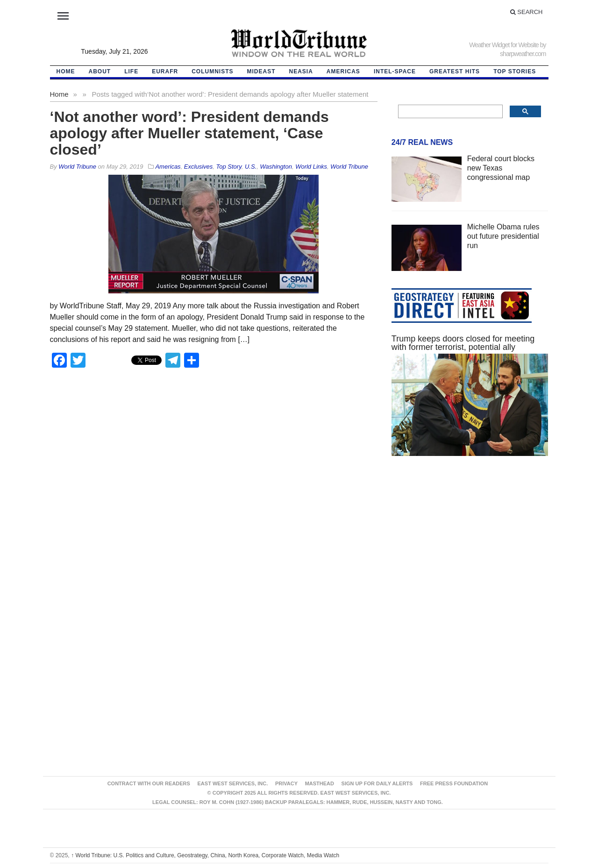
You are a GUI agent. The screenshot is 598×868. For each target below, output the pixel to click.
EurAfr (165, 71)
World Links (311, 167)
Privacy (286, 783)
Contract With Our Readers (149, 783)
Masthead (320, 783)
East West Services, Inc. (233, 783)
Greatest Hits (455, 71)
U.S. (251, 167)
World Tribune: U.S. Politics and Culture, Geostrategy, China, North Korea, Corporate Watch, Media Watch (205, 855)
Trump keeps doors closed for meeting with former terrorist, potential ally (463, 343)
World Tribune (349, 167)
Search (527, 12)
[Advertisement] (470, 552)
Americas (343, 71)
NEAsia (301, 71)
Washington (276, 167)
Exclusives (198, 167)
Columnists (212, 71)
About (100, 71)
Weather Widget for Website (504, 45)
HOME (66, 71)
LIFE (131, 71)
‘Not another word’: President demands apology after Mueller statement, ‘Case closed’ (189, 133)
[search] (450, 112)
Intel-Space (395, 71)
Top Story (229, 167)
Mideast (261, 71)
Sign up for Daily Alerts (377, 783)
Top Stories (515, 71)
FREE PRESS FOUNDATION (454, 783)
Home (59, 94)
